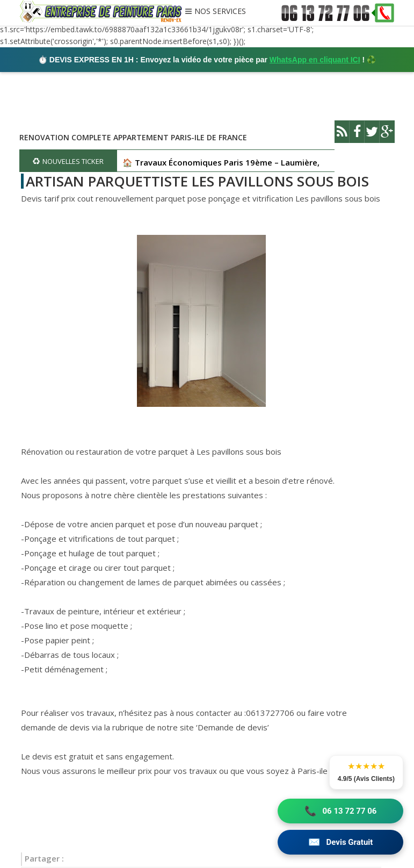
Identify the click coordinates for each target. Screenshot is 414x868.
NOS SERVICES (220, 12)
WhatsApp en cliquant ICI (315, 60)
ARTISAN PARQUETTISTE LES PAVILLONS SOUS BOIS (197, 181)
